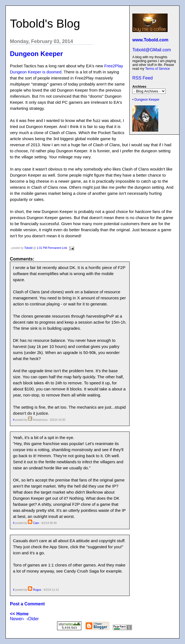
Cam (36, 523)
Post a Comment (27, 604)
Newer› (17, 619)
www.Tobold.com (150, 40)
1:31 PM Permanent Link (52, 248)
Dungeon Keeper (147, 100)
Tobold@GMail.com (152, 50)
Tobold (28, 248)
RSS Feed (143, 78)
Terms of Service (157, 69)
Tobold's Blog (45, 23)
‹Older (33, 619)
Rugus (37, 590)
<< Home (19, 614)
